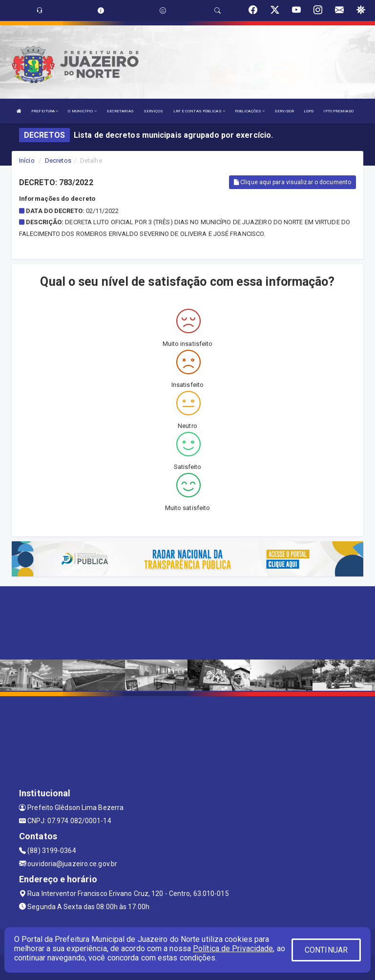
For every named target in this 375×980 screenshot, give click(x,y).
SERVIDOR (284, 111)
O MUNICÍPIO (82, 111)
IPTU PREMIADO (338, 111)
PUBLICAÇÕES (250, 111)
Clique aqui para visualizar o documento (292, 182)
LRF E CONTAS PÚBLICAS (199, 111)
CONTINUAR (326, 950)
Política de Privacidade (233, 948)
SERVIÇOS (154, 111)
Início (27, 160)
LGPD (309, 111)
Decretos (58, 160)
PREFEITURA (45, 111)
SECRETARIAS (120, 111)
